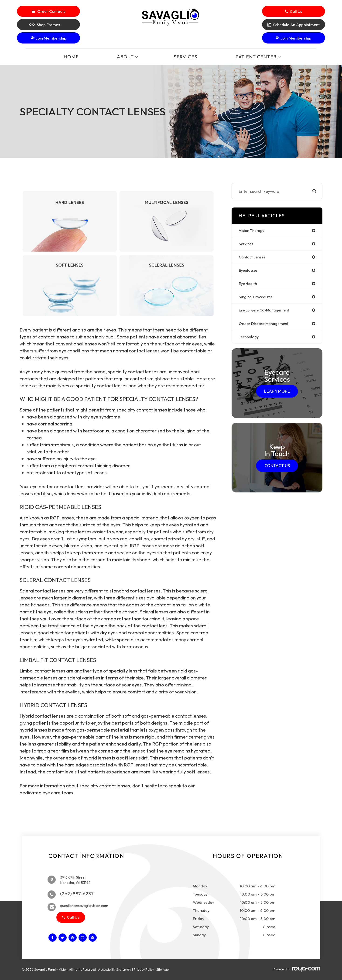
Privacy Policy (144, 970)
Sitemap (162, 970)
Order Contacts (51, 11)
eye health (249, 286)
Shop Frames (44, 25)
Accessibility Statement (115, 970)
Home (71, 57)
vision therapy (253, 231)
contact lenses (254, 258)
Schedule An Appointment (296, 25)
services (246, 244)
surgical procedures (257, 299)
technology (250, 340)
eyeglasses (249, 272)
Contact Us (277, 470)
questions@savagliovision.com (87, 905)
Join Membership (49, 38)
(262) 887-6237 (77, 893)
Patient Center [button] (257, 57)
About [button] (126, 57)
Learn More (277, 395)
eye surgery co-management (267, 313)
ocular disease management (266, 327)
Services (185, 57)
